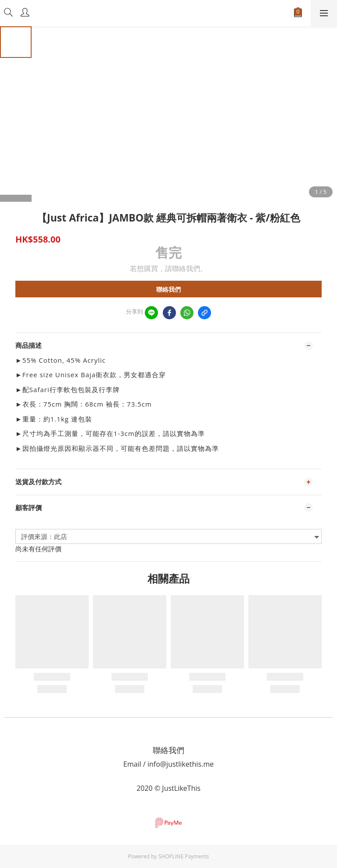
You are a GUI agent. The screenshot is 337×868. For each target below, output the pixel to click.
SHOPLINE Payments (184, 856)
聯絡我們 (168, 289)
